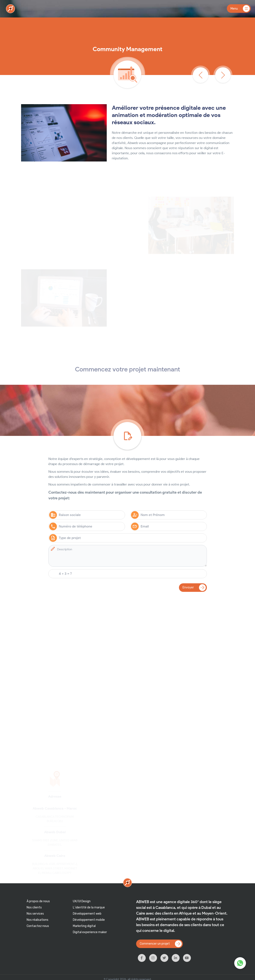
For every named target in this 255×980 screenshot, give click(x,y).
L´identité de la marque (89, 907)
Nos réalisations (37, 920)
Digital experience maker (90, 932)
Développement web (87, 914)
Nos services (35, 914)
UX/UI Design (82, 901)
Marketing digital (84, 926)
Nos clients (34, 907)
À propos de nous (38, 901)
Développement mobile (89, 920)
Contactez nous (38, 926)
